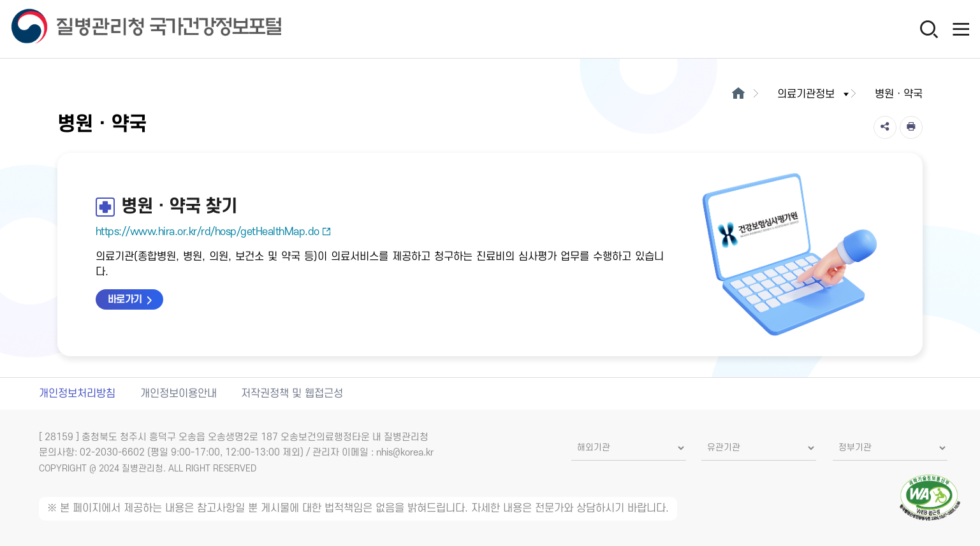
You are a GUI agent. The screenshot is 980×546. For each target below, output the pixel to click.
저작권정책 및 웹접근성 (292, 394)
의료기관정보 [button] (814, 94)
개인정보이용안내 (179, 394)
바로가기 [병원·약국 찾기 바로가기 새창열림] (125, 299)
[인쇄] (911, 127)
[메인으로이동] (738, 94)
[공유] (885, 127)
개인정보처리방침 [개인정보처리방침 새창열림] (77, 394)
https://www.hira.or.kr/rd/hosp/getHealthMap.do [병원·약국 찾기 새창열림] (214, 232)
